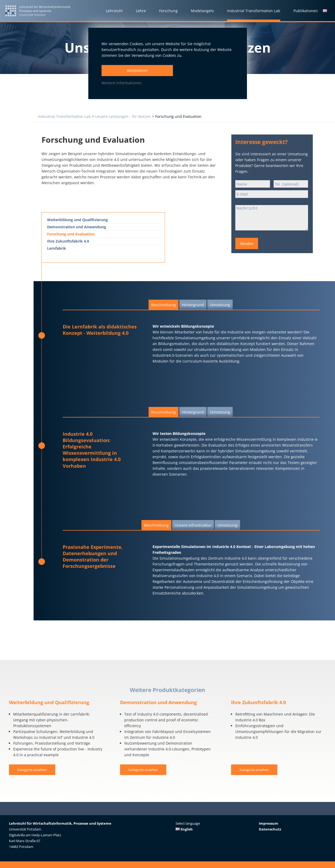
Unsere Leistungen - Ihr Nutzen (123, 116)
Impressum (269, 823)
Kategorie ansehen (32, 770)
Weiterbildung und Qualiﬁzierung (77, 220)
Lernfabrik (57, 248)
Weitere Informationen (122, 83)
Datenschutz (270, 829)
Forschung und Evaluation (178, 116)
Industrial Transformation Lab (64, 116)
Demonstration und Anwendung (77, 227)
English (184, 829)
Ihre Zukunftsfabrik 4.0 (68, 241)
